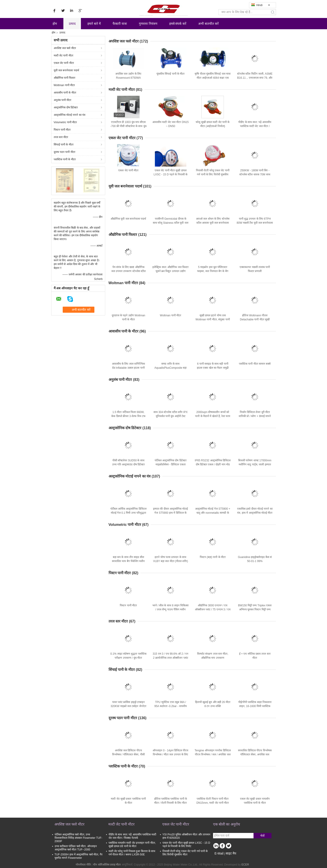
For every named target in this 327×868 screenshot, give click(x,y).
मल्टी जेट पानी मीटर (63, 56)
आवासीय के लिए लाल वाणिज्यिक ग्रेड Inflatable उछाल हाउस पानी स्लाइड (128, 368)
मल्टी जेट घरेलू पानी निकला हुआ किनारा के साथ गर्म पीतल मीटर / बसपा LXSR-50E (132, 853)
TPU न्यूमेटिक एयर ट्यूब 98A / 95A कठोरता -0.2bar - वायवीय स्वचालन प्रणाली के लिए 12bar (171, 706)
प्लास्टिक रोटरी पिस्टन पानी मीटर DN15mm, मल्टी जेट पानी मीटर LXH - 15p (213, 803)
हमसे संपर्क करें (178, 24)
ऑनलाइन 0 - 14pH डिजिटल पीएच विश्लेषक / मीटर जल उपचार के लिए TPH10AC (170, 754)
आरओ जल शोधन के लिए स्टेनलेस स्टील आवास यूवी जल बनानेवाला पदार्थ (213, 223)
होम (55, 24)
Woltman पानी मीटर (64, 85)
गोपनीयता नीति (83, 865)
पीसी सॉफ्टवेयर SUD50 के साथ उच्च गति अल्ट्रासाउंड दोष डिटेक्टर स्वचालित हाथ (128, 464)
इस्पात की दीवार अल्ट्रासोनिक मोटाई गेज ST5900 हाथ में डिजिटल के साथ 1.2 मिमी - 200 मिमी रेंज (170, 513)
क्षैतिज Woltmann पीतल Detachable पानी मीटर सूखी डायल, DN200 (255, 319)
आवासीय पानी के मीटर (65, 93)
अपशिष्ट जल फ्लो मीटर (65, 48)
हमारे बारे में (94, 24)
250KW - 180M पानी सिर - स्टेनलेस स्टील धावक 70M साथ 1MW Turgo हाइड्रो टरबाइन (255, 174)
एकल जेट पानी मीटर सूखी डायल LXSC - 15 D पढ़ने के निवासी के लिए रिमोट (170, 174)
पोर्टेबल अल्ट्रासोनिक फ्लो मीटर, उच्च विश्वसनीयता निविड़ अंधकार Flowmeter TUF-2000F (78, 838)
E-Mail (219, 853)
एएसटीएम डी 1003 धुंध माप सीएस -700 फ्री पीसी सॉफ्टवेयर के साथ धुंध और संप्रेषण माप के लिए (128, 126)
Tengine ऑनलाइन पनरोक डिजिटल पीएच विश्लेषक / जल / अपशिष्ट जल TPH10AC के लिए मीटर (213, 754)
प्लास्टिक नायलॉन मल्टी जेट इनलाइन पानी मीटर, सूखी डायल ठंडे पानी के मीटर (132, 845)
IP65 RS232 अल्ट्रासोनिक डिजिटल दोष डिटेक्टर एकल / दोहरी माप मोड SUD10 (213, 464)
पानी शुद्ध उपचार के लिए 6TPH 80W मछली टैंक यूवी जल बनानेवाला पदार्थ (255, 223)
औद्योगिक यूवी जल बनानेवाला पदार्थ (128, 219)
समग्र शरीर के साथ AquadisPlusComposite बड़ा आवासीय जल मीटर (170, 368)
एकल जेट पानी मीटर (64, 63)
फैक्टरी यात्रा (120, 24)
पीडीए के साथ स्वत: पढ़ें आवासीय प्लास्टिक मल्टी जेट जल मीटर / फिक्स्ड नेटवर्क (255, 126)
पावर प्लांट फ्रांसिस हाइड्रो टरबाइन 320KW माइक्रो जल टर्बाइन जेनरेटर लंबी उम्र (128, 706)
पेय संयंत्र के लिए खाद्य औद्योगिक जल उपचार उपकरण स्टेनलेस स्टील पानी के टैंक (128, 271)
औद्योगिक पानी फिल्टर (65, 78)
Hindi (263, 5)
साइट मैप (231, 853)
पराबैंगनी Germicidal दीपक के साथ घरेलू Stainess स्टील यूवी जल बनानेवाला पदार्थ (171, 223)
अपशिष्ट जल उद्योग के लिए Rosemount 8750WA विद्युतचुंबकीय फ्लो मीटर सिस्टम (128, 78)
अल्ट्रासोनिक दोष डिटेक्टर (66, 107)
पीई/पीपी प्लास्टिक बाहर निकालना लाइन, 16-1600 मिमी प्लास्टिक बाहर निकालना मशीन (255, 706)
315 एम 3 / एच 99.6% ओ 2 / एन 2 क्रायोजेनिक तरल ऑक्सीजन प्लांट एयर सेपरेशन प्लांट (170, 658)
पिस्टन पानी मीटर (62, 130)
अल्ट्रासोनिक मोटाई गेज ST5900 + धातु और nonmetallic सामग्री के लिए (213, 513)
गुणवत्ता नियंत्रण (148, 24)
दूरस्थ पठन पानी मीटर (65, 152)
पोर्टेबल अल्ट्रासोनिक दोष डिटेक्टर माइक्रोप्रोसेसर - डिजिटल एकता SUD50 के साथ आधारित (171, 464)
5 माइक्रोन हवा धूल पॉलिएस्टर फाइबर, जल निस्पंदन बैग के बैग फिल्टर (213, 271)
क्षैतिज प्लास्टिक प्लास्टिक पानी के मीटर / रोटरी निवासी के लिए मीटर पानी (171, 803)
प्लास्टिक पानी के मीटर (65, 159)
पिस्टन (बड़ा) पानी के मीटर (213, 557)
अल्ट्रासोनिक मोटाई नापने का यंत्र (70, 115)
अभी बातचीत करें (208, 24)
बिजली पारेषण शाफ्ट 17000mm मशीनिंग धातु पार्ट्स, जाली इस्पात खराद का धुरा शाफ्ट (255, 464)
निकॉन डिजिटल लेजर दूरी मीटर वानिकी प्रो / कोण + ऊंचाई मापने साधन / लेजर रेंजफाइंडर (255, 416)
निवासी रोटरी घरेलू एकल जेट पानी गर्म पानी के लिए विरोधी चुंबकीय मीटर (213, 174)
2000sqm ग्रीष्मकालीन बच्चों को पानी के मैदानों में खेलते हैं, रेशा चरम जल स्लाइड (213, 416)
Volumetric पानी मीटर (65, 122)
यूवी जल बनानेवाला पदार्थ (66, 70)
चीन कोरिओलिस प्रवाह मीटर (107, 865)
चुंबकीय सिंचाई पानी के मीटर (170, 74)
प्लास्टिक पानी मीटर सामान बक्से (255, 364)
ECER (245, 865)
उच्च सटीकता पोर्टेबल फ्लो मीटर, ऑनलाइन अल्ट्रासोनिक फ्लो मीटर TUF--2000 (76, 848)
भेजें (262, 836)
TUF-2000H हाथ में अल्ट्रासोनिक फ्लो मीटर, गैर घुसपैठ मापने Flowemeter (79, 856)
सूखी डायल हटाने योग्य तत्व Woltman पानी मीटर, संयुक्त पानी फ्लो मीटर (213, 319)
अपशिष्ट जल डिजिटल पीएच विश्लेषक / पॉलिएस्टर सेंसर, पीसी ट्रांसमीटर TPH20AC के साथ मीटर (128, 754)
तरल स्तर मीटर (61, 137)
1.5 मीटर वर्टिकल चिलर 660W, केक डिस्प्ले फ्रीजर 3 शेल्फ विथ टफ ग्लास (128, 416)
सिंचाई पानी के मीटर (64, 145)
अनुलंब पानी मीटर (63, 100)
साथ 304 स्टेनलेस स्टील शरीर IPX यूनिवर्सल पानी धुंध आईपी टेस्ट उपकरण (171, 416)
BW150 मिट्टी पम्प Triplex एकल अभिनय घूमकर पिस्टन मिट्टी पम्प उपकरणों (255, 609)
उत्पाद (72, 24)
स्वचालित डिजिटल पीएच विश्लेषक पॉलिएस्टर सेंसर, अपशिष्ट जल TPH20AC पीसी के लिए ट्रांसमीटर (255, 754)
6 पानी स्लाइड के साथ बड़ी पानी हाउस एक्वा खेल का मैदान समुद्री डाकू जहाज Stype (213, 368)
